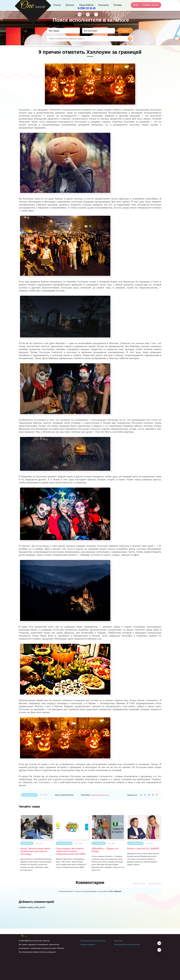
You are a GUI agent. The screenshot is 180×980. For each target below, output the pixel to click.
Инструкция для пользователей (127, 944)
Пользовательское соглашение (93, 941)
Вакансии (118, 941)
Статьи (57, 5)
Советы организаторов (100, 795)
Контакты (104, 5)
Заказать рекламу (88, 944)
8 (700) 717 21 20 (87, 8)
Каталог (70, 5)
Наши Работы (86, 5)
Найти (125, 31)
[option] (37, 843)
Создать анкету (151, 5)
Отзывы (118, 5)
